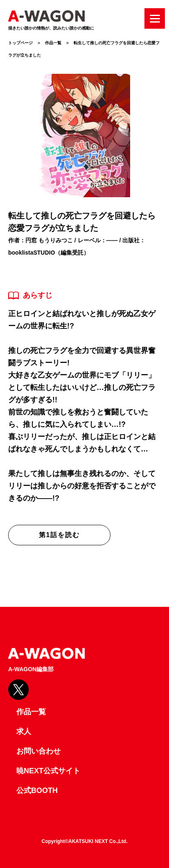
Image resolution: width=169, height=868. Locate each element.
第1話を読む (60, 535)
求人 (24, 731)
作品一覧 (53, 43)
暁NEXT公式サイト (48, 771)
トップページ (20, 43)
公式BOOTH (37, 791)
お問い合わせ (38, 751)
